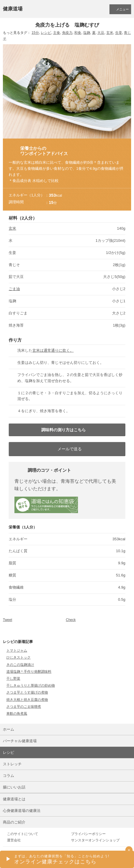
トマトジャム (17, 650)
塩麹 (87, 33)
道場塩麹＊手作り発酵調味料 (29, 672)
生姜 (119, 33)
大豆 (101, 33)
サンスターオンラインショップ (95, 840)
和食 (78, 33)
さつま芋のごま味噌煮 (24, 707)
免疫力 (67, 33)
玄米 (110, 33)
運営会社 (14, 840)
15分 (35, 33)
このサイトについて (23, 834)
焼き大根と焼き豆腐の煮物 (27, 700)
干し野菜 (13, 679)
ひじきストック (18, 657)
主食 (57, 33)
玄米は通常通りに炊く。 (53, 350)
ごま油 (14, 289)
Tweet (8, 620)
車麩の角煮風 (17, 714)
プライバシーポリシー (88, 834)
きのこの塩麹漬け (20, 665)
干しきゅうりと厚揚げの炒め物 (31, 685)
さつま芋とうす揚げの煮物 (27, 692)
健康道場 (13, 9)
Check (71, 620)
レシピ (46, 33)
